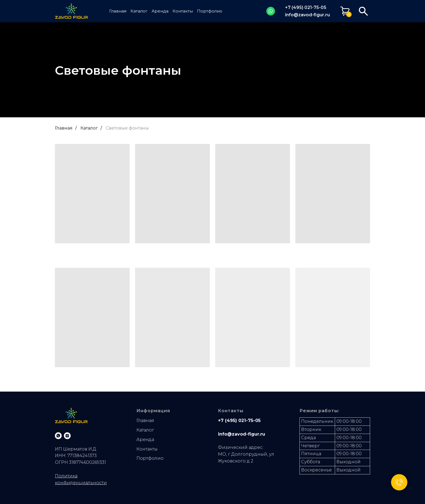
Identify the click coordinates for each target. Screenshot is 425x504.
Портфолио (150, 458)
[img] (71, 11)
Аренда (145, 440)
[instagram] (67, 436)
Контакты (147, 449)
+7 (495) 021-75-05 (306, 7)
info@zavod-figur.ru (242, 434)
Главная (64, 128)
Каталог (89, 128)
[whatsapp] (58, 436)
